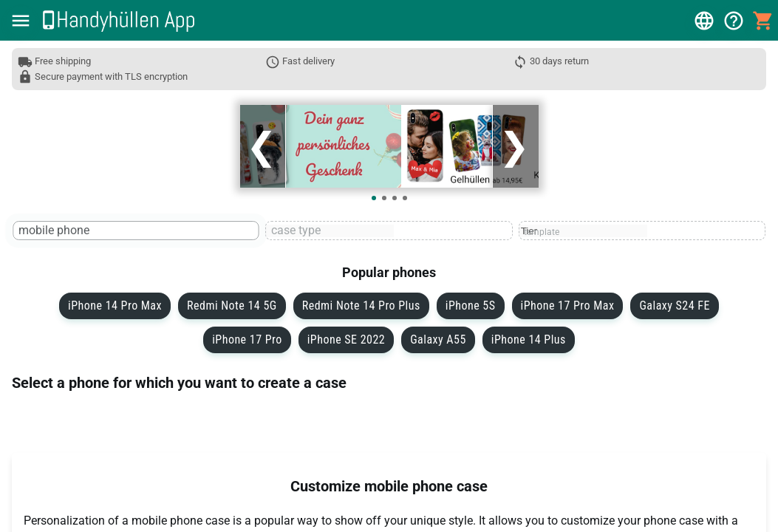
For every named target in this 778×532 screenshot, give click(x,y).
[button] (21, 21)
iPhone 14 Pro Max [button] (115, 306)
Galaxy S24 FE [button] (674, 306)
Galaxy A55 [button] (438, 340)
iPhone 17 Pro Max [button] (568, 306)
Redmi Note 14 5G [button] (232, 306)
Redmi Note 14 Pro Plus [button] (361, 306)
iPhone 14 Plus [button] (529, 340)
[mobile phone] (78, 231)
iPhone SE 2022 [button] (346, 340)
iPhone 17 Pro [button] (247, 340)
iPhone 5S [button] (471, 306)
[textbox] (136, 231)
